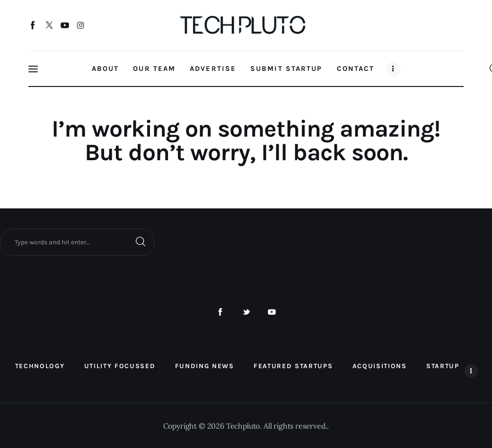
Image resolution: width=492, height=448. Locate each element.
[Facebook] (33, 26)
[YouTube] (65, 26)
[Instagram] (81, 26)
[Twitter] (49, 26)
